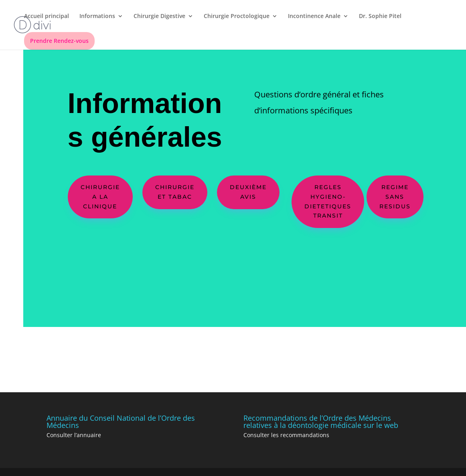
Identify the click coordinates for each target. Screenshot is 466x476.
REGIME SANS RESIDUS (395, 197)
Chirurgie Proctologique (237, 16)
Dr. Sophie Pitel (380, 16)
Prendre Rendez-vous (59, 41)
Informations (97, 16)
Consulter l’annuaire (74, 435)
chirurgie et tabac (175, 192)
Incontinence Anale (314, 16)
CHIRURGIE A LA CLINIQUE (100, 197)
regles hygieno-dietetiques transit (328, 201)
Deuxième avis (248, 192)
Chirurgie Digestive (159, 16)
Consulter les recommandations (286, 435)
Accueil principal (47, 16)
